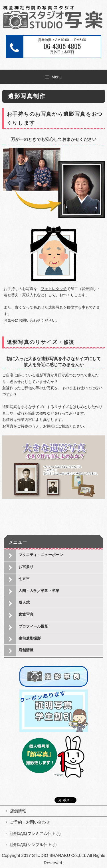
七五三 (24, 579)
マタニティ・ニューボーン (41, 555)
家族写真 (26, 614)
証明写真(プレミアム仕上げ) (35, 833)
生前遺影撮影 (30, 638)
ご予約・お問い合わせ (30, 822)
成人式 (24, 602)
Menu (57, 77)
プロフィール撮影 (33, 626)
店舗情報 (26, 650)
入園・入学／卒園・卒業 (39, 591)
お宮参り (26, 567)
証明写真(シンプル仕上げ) (33, 845)
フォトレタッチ (54, 289)
